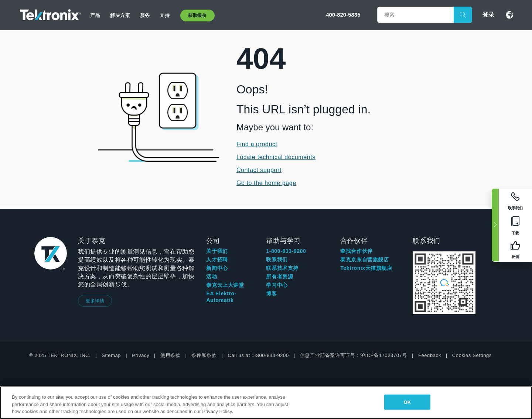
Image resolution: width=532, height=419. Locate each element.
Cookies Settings (472, 355)
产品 (95, 15)
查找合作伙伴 (357, 251)
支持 (165, 15)
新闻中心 (217, 268)
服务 (145, 15)
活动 (212, 277)
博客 (271, 293)
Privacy (141, 355)
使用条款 (170, 355)
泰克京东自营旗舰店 (364, 260)
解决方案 (120, 15)
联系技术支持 (282, 268)
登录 (488, 15)
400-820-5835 (343, 15)
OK (407, 402)
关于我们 (217, 251)
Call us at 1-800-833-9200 (258, 355)
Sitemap (111, 355)
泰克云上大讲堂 (225, 285)
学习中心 (277, 285)
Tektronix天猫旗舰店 (366, 268)
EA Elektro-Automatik (221, 297)
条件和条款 (204, 355)
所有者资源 (279, 277)
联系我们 (277, 260)
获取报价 (197, 16)
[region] (266, 403)
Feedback (430, 355)
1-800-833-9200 (286, 251)
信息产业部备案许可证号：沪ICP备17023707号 (354, 355)
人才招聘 (217, 260)
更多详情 (95, 301)
